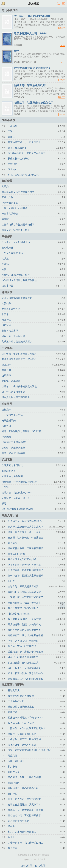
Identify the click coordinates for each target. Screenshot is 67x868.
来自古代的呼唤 (10, 214)
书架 (3, 4)
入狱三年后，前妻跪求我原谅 (17, 342)
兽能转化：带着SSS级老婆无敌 (24, 592)
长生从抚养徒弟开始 (18, 159)
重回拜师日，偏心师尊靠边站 (23, 788)
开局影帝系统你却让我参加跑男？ (26, 527)
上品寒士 (6, 487)
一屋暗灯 (13, 126)
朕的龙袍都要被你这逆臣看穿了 (32, 68)
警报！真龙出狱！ (17, 148)
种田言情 (7, 292)
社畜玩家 (6, 437)
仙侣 (4, 269)
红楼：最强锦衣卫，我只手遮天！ (26, 532)
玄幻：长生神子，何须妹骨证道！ (26, 668)
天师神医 (6, 320)
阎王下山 (13, 837)
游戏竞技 (7, 460)
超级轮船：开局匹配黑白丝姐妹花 (19, 482)
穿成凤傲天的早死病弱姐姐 (22, 559)
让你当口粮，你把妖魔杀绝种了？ (19, 225)
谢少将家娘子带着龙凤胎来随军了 (26, 570)
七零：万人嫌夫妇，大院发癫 (23, 641)
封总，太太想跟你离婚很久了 (23, 832)
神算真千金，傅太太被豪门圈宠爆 (26, 810)
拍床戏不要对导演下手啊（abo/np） (27, 718)
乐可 (4, 504)
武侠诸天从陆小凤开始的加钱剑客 (26, 679)
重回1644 (7, 365)
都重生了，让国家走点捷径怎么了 (34, 103)
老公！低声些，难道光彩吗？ (23, 608)
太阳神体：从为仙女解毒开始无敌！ (27, 728)
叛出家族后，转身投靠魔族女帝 (18, 192)
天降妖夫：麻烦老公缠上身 (16, 498)
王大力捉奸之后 (16, 701)
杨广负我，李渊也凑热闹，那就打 (19, 354)
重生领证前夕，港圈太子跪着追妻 (26, 652)
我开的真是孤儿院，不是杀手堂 (24, 619)
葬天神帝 (13, 848)
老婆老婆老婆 (9, 471)
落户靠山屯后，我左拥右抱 (22, 646)
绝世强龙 (13, 164)
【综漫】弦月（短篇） (20, 614)
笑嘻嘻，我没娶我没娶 (13, 448)
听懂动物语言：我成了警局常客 (24, 603)
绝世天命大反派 (10, 203)
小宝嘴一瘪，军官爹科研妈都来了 (26, 597)
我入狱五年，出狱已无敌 (21, 723)
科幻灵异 (7, 404)
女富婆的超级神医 (11, 309)
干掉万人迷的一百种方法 (15, 208)
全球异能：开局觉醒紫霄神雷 (23, 587)
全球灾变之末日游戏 (12, 465)
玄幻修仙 (7, 181)
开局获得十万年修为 (18, 821)
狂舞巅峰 (6, 410)
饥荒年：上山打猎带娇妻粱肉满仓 (19, 386)
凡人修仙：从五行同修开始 (16, 242)
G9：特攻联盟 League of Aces (17, 509)
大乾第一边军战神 (11, 381)
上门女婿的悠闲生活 (12, 415)
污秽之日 (6, 426)
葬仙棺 (5, 219)
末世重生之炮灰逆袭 (12, 476)
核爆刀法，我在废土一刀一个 (17, 493)
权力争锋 (13, 767)
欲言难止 (13, 169)
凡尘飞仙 (13, 756)
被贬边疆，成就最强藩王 (21, 707)
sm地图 (40, 866)
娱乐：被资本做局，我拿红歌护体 (26, 673)
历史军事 (7, 348)
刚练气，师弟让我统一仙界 (16, 275)
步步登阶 (6, 325)
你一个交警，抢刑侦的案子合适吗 (26, 576)
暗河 (17, 51)
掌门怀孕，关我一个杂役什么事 (24, 777)
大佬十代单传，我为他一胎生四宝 (26, 843)
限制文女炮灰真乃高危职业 (16, 397)
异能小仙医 (14, 783)
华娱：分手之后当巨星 (13, 336)
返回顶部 (63, 605)
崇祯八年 (6, 370)
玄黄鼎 (5, 186)
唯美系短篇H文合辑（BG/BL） (32, 33)
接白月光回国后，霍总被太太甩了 (26, 630)
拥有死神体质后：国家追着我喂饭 (26, 548)
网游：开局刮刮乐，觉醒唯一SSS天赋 (22, 431)
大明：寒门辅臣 (16, 761)
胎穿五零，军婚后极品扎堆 (30, 85)
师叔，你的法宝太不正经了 (16, 230)
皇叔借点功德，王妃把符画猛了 (24, 815)
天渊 (10, 131)
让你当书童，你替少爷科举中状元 (26, 521)
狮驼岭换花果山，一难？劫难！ (24, 142)
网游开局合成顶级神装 (13, 453)
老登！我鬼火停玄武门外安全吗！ (19, 359)
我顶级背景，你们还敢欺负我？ (24, 663)
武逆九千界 (7, 197)
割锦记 (5, 264)
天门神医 (13, 794)
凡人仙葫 (13, 543)
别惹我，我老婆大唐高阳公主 (23, 657)
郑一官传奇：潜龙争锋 (13, 392)
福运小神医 (7, 286)
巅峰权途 (13, 712)
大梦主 (11, 137)
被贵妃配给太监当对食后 (21, 696)
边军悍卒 (6, 376)
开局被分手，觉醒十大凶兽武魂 (24, 624)
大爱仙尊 (6, 303)
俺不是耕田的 (9, 421)
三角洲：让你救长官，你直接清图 (26, 538)
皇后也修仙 (7, 248)
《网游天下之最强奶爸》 (15, 442)
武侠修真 (7, 236)
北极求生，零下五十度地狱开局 (24, 739)
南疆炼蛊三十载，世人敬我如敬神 (26, 635)
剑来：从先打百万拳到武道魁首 (24, 799)
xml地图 (27, 866)
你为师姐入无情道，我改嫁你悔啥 (19, 280)
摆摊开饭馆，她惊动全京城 (22, 745)
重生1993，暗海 (16, 554)
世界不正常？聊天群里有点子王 (24, 565)
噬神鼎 (11, 826)
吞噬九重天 (14, 690)
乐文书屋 (33, 4)
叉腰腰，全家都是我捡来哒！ (23, 734)
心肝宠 (11, 581)
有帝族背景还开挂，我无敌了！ (24, 805)
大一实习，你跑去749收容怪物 (32, 16)
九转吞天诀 (14, 772)
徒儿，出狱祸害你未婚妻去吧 (23, 175)
